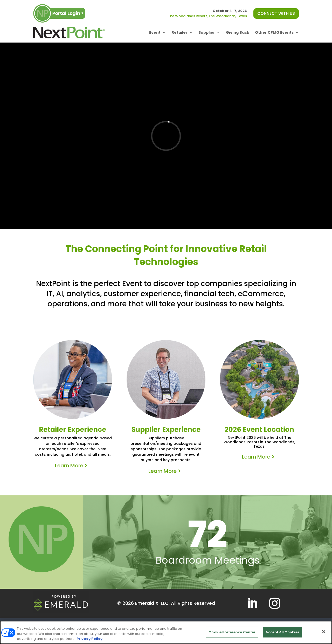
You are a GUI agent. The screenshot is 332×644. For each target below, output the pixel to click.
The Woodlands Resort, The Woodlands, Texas (208, 16)
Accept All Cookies (282, 632)
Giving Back (238, 32)
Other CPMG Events (274, 32)
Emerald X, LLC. (152, 603)
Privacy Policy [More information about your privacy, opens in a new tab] (89, 639)
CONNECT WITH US (276, 13)
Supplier (207, 32)
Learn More (69, 466)
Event (155, 32)
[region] (166, 632)
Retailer (179, 32)
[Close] (324, 632)
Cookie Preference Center (232, 632)
